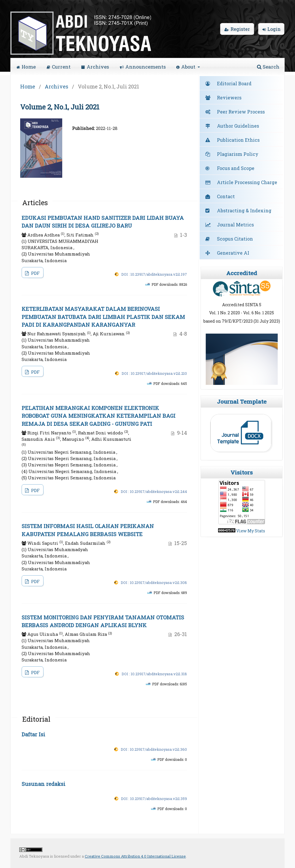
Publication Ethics (238, 140)
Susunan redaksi (44, 784)
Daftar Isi (33, 734)
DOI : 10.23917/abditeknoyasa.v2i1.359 (154, 799)
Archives (95, 67)
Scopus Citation (235, 239)
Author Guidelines (238, 126)
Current (59, 67)
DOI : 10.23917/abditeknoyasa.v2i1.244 (154, 491)
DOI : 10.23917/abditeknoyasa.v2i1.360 (154, 749)
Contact (226, 196)
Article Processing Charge (247, 182)
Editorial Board (234, 83)
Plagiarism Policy (238, 154)
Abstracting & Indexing (244, 210)
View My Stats (251, 531)
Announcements (143, 67)
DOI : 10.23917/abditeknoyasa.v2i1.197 (154, 274)
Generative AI (233, 253)
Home (26, 67)
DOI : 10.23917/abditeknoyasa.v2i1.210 (154, 373)
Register (237, 29)
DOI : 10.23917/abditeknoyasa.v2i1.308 (154, 583)
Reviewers (229, 98)
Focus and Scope (236, 168)
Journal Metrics (235, 225)
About (186, 67)
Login (272, 29)
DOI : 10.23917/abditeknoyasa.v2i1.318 (154, 674)
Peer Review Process (241, 112)
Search (268, 67)
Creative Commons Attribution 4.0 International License (135, 856)
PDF (35, 273)
